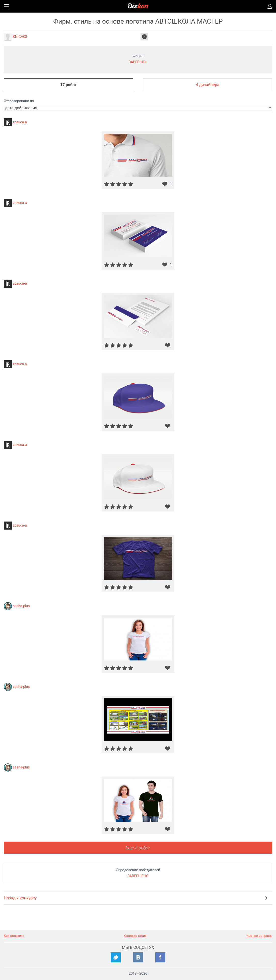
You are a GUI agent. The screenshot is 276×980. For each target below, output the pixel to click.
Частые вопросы (259, 936)
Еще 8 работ (138, 848)
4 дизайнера (208, 85)
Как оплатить (14, 936)
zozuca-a (20, 122)
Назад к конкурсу (20, 898)
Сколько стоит (135, 936)
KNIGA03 (20, 37)
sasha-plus (21, 606)
